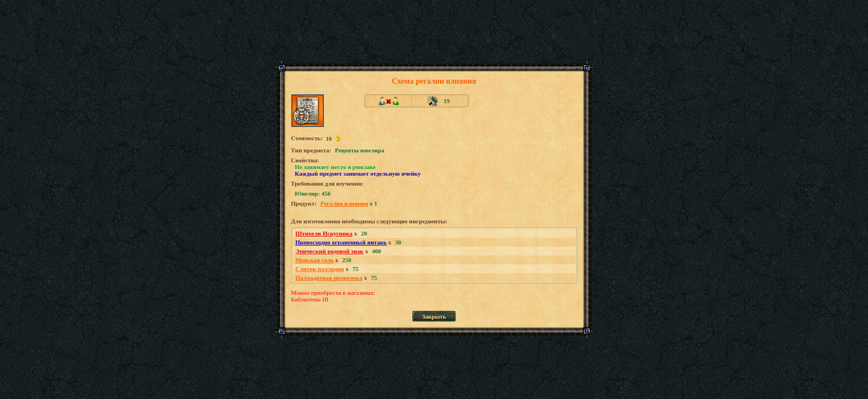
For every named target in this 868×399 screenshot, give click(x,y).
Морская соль (315, 260)
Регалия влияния (344, 203)
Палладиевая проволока (329, 278)
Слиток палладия (320, 269)
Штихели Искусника (324, 233)
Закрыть (434, 316)
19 (447, 101)
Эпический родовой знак (330, 251)
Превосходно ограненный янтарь (341, 242)
